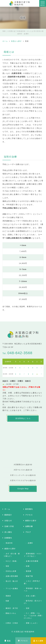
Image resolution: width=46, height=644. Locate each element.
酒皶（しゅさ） (32, 623)
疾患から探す (31, 521)
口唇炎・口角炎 (12, 623)
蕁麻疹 (8, 596)
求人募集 (38, 641)
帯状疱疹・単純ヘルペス (33, 590)
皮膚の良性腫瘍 (32, 561)
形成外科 (9, 543)
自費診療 (29, 526)
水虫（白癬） (31, 596)
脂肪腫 (29, 571)
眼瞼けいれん (11, 613)
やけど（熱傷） (12, 561)
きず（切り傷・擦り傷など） (12, 555)
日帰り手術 (9, 526)
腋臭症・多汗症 (12, 608)
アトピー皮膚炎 (12, 589)
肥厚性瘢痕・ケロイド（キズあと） (33, 555)
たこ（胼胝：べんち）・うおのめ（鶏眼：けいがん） (34, 616)
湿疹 (28, 608)
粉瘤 (28, 566)
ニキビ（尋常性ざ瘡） (32, 582)
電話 (8, 641)
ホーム (7, 509)
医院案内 (29, 509)
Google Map (23, 489)
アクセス (23, 641)
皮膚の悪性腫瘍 (12, 576)
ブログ (28, 532)
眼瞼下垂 (29, 576)
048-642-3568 (20, 353)
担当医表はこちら (23, 418)
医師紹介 (8, 515)
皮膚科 (30, 543)
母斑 (7, 566)
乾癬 (7, 601)
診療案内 (8, 538)
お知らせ (8, 521)
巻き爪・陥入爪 (12, 581)
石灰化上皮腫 (11, 571)
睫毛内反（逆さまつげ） (33, 602)
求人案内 (8, 532)
